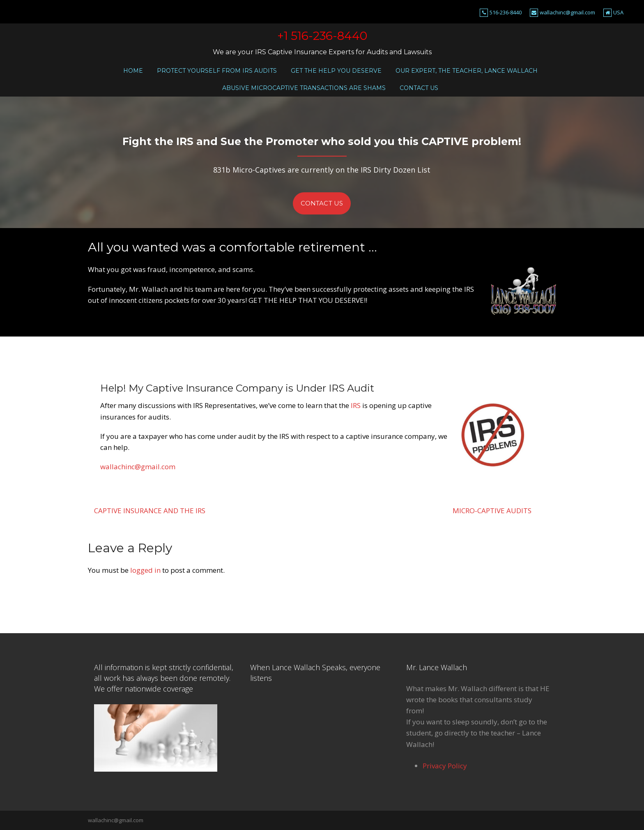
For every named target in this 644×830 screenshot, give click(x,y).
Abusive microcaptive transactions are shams (304, 88)
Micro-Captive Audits (492, 511)
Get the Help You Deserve (336, 71)
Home (133, 71)
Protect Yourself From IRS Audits (217, 71)
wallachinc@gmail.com (567, 12)
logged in (145, 570)
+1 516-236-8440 (322, 36)
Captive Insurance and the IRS (150, 511)
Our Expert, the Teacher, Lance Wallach (467, 71)
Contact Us (419, 88)
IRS (356, 405)
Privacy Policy (445, 766)
